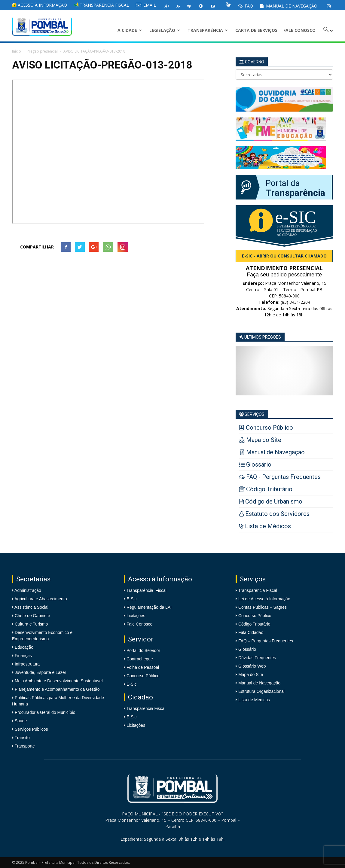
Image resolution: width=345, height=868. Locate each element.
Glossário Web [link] (252, 666)
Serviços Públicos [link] (31, 729)
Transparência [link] (208, 30)
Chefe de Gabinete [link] (32, 616)
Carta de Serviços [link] (256, 30)
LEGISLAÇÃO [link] (165, 30)
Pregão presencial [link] (42, 51)
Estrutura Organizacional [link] (261, 691)
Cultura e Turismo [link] (31, 624)
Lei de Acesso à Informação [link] (264, 599)
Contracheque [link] (140, 659)
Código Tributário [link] (254, 624)
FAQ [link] (246, 6)
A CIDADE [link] (130, 30)
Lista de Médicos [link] (254, 700)
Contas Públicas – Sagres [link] (263, 607)
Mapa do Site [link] (251, 675)
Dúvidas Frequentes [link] (257, 658)
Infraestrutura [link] (27, 664)
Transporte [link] (24, 746)
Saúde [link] (20, 721)
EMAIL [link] (146, 5)
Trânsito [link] (22, 738)
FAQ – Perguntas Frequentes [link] (266, 641)
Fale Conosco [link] (299, 30)
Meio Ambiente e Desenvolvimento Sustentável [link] (58, 681)
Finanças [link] (23, 656)
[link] (328, 6)
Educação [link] (23, 647)
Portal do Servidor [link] (143, 650)
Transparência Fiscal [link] (101, 5)
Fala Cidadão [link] (251, 632)
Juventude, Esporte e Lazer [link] (40, 672)
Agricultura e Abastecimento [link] (40, 599)
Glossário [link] (247, 649)
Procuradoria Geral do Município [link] (45, 712)
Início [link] (17, 51)
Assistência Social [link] (31, 607)
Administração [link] (27, 590)
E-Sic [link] (131, 599)
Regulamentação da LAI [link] (149, 607)
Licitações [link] (136, 616)
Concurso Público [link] (143, 676)
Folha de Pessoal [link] (143, 667)
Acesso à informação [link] (40, 5)
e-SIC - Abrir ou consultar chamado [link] (284, 256)
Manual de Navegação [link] (289, 6)
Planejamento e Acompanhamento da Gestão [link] (56, 689)
